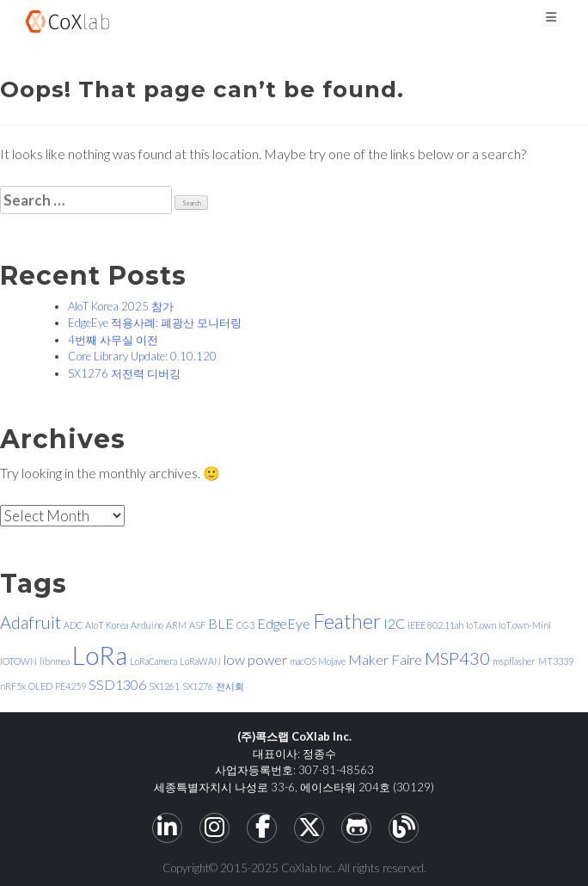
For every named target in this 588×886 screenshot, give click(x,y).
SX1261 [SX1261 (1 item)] (164, 686)
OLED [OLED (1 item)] (40, 686)
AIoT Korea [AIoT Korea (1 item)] (107, 625)
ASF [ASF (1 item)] (197, 625)
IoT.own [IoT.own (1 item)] (481, 625)
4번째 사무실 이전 (113, 340)
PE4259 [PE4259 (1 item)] (70, 686)
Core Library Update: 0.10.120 (142, 356)
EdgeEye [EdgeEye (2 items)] (284, 623)
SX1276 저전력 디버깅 (124, 373)
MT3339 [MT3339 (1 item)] (556, 661)
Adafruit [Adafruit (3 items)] (31, 622)
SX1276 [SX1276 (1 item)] (198, 686)
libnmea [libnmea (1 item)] (55, 661)
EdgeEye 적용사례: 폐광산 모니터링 (155, 323)
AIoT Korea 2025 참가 (121, 306)
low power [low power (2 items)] (255, 659)
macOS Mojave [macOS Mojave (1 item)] (318, 661)
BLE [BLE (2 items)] (221, 623)
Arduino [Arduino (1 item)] (147, 625)
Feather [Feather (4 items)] (347, 621)
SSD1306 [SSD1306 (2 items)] (117, 684)
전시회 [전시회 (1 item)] (230, 686)
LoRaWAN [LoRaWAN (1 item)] (200, 661)
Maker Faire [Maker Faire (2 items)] (385, 659)
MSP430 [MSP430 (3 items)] (457, 658)
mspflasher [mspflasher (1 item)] (514, 661)
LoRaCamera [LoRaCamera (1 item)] (153, 661)
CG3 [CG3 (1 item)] (245, 625)
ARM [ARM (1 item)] (176, 625)
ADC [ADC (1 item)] (73, 625)
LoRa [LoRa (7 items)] (100, 655)
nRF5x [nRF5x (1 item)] (13, 686)
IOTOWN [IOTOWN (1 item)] (18, 661)
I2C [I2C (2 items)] (394, 623)
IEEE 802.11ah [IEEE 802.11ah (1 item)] (435, 625)
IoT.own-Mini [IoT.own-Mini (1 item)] (525, 625)
